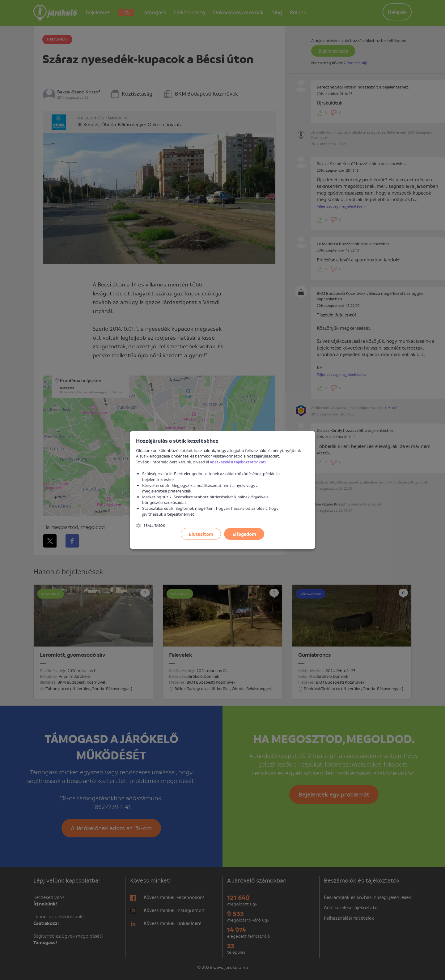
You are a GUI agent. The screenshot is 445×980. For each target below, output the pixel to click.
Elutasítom (201, 534)
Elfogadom (244, 534)
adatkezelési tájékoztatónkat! (238, 462)
